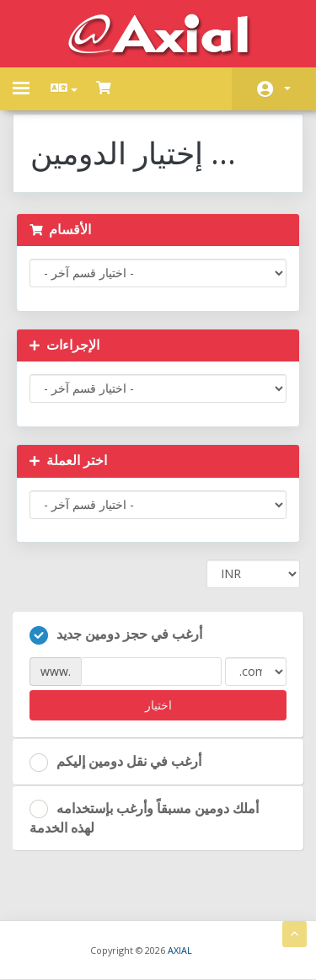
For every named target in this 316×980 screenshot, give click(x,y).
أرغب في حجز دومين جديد (116, 635)
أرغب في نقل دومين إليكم (115, 762)
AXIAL (180, 950)
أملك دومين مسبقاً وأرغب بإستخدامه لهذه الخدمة (144, 818)
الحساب (287, 88)
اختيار (158, 705)
